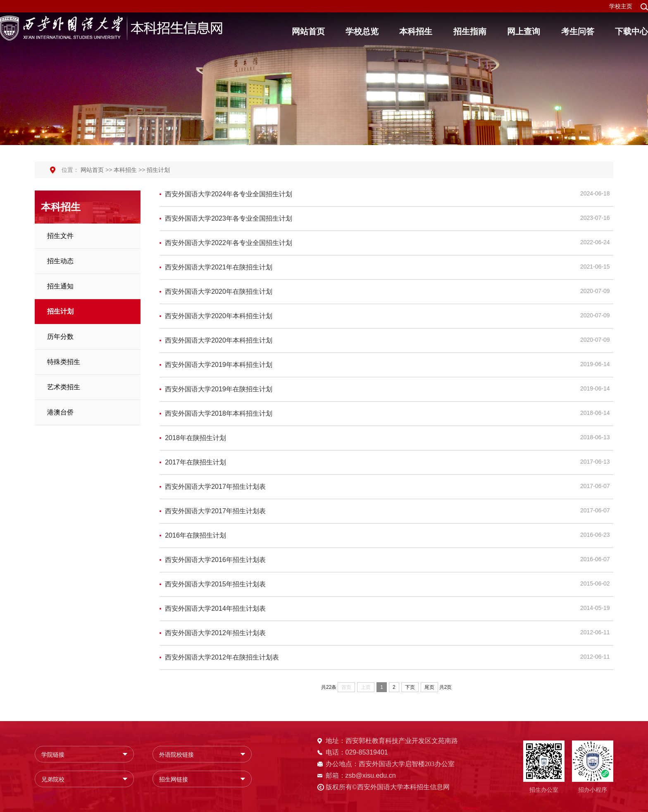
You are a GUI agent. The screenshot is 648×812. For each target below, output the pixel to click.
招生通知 (60, 286)
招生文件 (60, 236)
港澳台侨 (60, 412)
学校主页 (621, 6)
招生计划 (158, 170)
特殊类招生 (64, 362)
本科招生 (125, 170)
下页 (410, 687)
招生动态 (60, 261)
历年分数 (60, 337)
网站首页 (92, 170)
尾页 (429, 687)
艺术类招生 (64, 387)
